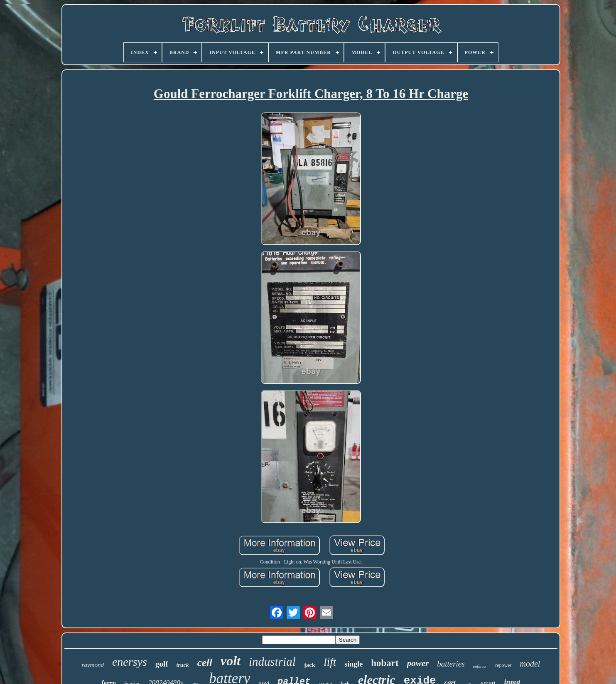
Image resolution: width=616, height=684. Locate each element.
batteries (451, 664)
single (353, 664)
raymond (93, 665)
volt (231, 661)
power (418, 663)
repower (503, 665)
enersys (130, 662)
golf (162, 664)
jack (310, 665)
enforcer (480, 666)
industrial (272, 662)
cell (205, 663)
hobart (385, 663)
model (530, 664)
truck (182, 665)
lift (330, 662)
